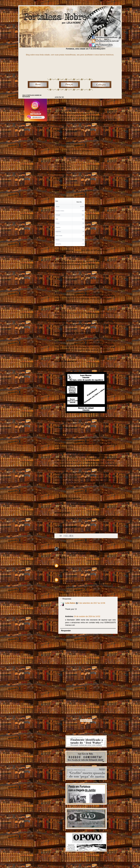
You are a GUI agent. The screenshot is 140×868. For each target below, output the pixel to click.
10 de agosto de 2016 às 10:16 (81, 565)
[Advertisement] (86, 703)
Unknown (64, 565)
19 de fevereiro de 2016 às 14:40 (77, 548)
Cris (61, 548)
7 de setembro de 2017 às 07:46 (82, 579)
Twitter (77, 250)
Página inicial (86, 720)
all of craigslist (88, 590)
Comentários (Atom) (70, 725)
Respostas (67, 599)
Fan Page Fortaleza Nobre (67, 185)
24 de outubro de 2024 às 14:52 (87, 616)
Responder (64, 557)
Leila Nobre (70, 603)
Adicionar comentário (65, 638)
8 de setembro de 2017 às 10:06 (92, 603)
